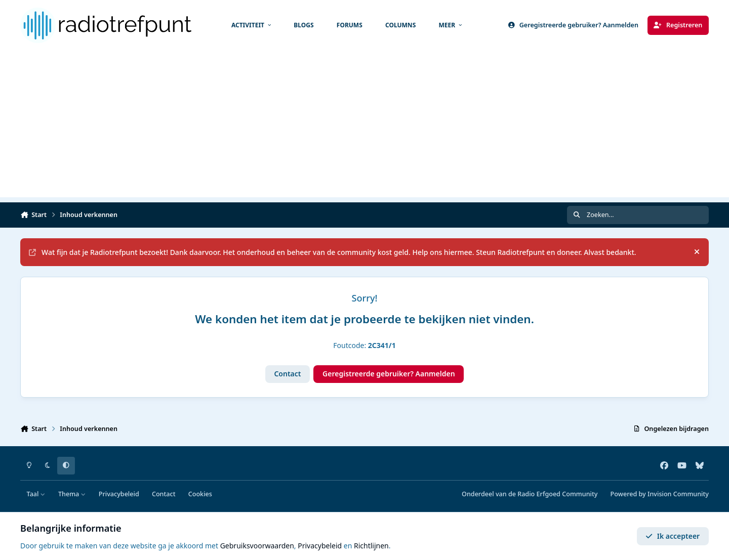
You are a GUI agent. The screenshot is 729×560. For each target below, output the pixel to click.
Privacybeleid (119, 494)
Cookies (200, 494)
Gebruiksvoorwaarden (257, 546)
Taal (36, 494)
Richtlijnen (371, 546)
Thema (72, 494)
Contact (287, 374)
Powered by (660, 494)
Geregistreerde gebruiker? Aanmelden (389, 374)
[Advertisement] (364, 126)
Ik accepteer (673, 536)
